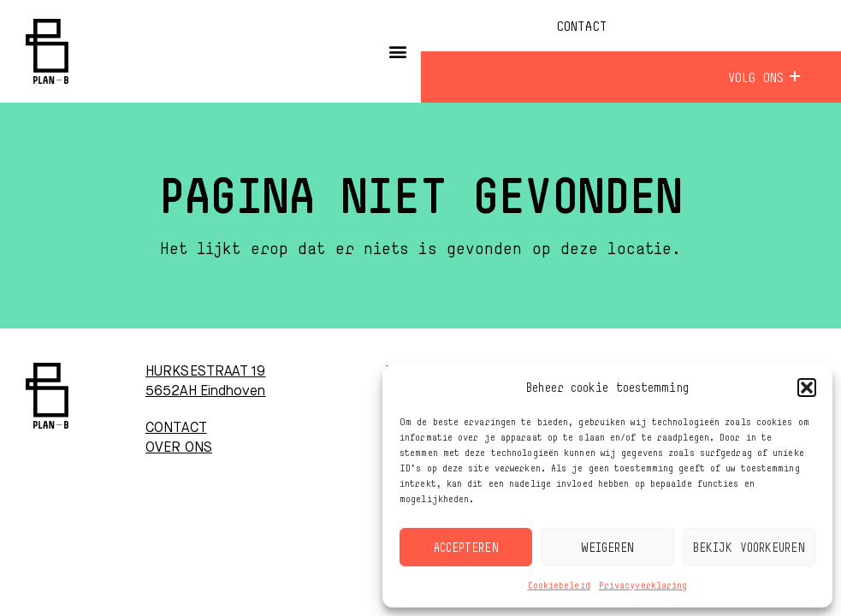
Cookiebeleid (559, 585)
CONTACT (176, 429)
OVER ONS (179, 448)
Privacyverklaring (643, 585)
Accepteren (466, 547)
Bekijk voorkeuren (749, 547)
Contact (581, 26)
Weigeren (608, 547)
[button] (807, 388)
